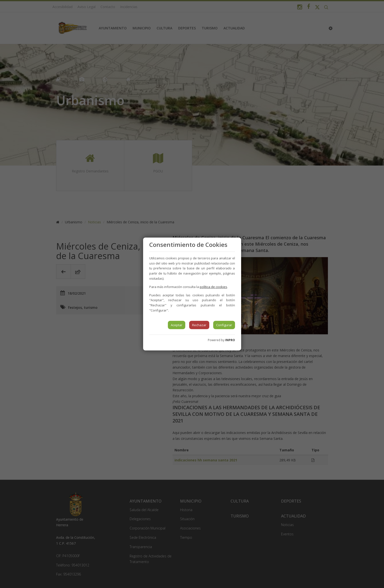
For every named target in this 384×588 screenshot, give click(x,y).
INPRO (230, 340)
